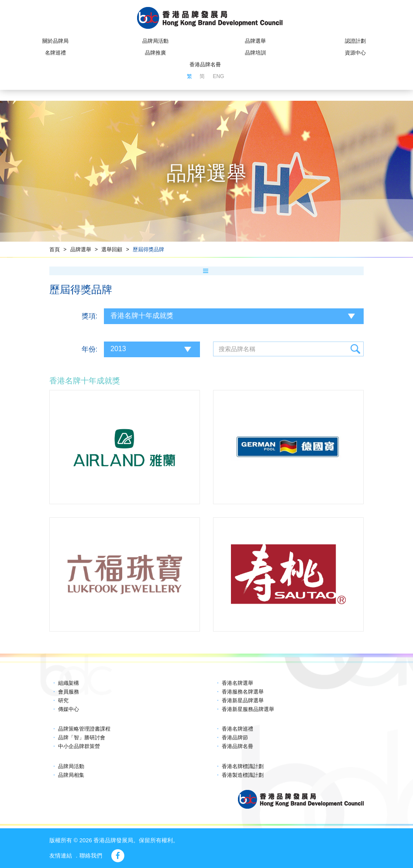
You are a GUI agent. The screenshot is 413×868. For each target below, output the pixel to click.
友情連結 (61, 856)
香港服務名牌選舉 (243, 692)
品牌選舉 (255, 41)
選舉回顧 (112, 249)
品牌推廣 (155, 53)
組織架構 (69, 683)
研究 (63, 701)
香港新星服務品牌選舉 (248, 709)
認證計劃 (355, 41)
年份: (89, 349)
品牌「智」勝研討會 (82, 738)
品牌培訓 (255, 53)
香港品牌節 (235, 738)
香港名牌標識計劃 (243, 766)
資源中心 (355, 53)
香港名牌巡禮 (237, 729)
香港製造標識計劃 (243, 775)
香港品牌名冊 (205, 65)
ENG (218, 76)
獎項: (89, 316)
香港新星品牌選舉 (243, 701)
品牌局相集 (71, 775)
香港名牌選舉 (237, 683)
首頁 (55, 249)
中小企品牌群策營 (79, 746)
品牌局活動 (155, 41)
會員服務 (69, 692)
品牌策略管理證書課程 (84, 729)
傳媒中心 (69, 709)
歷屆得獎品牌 (148, 249)
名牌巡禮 (55, 53)
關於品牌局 (55, 41)
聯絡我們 (91, 856)
